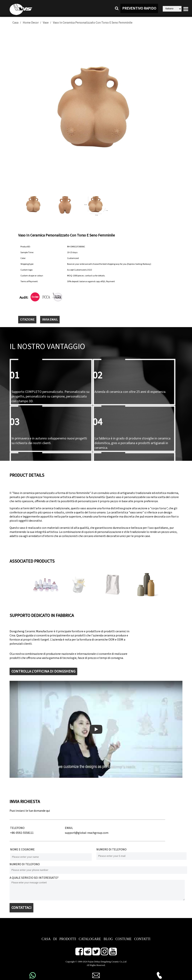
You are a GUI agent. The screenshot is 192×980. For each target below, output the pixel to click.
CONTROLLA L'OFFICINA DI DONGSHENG (43, 671)
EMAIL (69, 828)
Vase (46, 23)
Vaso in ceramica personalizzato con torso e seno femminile (93, 23)
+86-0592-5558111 (22, 833)
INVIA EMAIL (50, 320)
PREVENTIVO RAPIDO (139, 8)
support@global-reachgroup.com (87, 833)
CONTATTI (142, 939)
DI (55, 939)
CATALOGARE (90, 939)
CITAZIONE (27, 320)
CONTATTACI (21, 908)
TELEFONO (17, 828)
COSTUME (123, 939)
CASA (46, 939)
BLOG (108, 939)
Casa (15, 23)
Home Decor (31, 23)
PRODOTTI (68, 939)
